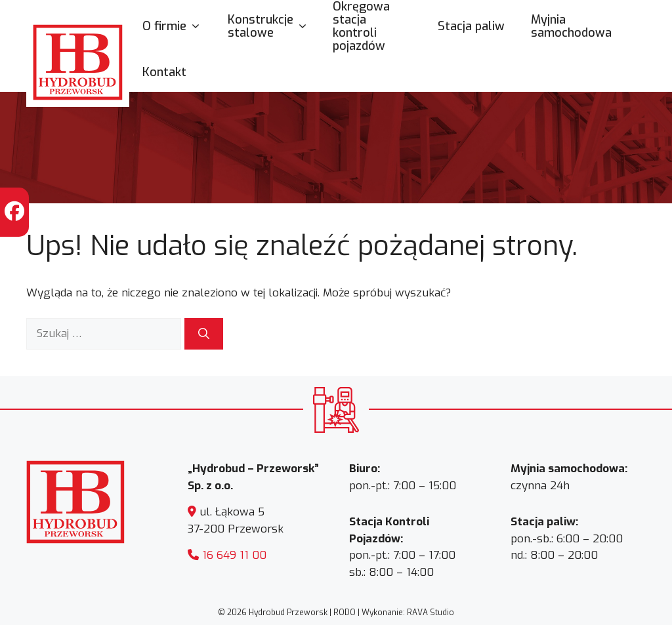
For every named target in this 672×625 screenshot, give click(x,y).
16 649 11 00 (234, 555)
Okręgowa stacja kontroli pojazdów (361, 26)
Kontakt (164, 72)
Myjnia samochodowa (571, 26)
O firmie (178, 26)
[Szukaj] (204, 334)
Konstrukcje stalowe (274, 26)
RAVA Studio (430, 613)
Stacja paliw (471, 26)
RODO (345, 613)
